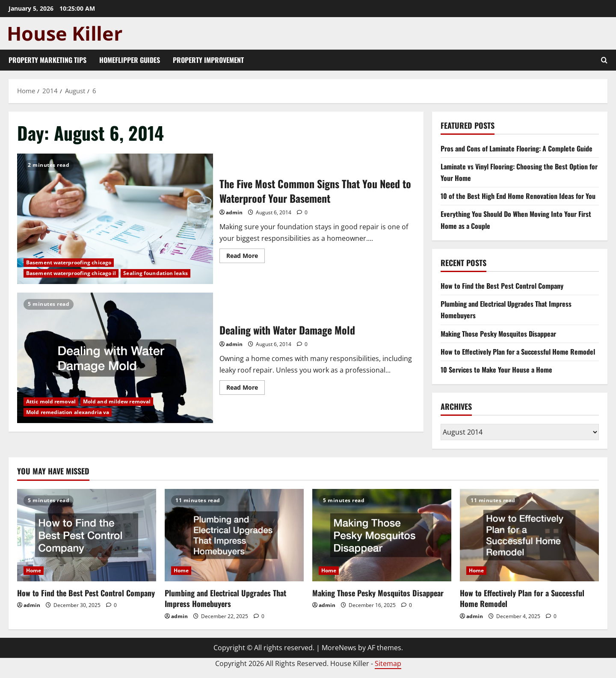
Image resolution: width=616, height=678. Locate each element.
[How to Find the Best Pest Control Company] (87, 535)
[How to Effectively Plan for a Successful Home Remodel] (529, 535)
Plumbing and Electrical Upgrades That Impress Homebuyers (225, 598)
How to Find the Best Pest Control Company (502, 286)
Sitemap (388, 663)
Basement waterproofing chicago (69, 262)
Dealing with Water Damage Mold (115, 358)
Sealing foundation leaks (155, 273)
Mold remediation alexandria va (68, 412)
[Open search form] (604, 60)
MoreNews (339, 648)
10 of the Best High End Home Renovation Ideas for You (518, 196)
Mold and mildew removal (117, 401)
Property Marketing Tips (47, 60)
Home (34, 570)
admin (234, 212)
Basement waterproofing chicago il (71, 273)
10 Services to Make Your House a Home (496, 370)
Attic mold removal (51, 401)
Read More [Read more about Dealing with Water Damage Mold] (246, 389)
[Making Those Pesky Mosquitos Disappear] (382, 535)
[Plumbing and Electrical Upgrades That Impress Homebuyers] (234, 535)
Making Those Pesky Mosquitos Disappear (498, 334)
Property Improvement (208, 60)
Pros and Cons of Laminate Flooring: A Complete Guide (517, 148)
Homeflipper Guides (130, 60)
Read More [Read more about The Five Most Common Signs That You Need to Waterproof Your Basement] (246, 257)
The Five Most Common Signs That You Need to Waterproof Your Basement (115, 219)
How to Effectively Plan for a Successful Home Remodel (518, 352)
